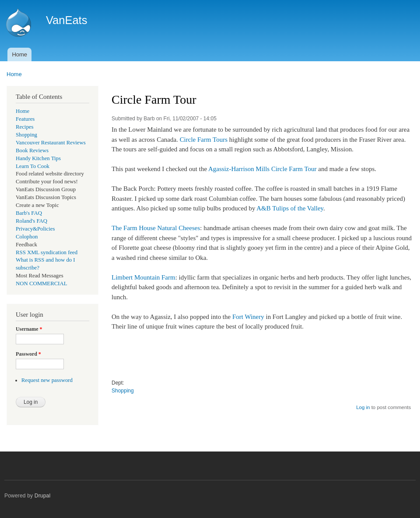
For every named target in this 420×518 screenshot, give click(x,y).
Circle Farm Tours (204, 140)
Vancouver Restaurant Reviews (51, 143)
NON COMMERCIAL (42, 283)
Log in (363, 407)
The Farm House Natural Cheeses (156, 228)
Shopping (26, 135)
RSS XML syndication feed (47, 252)
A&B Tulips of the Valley (290, 208)
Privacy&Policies (35, 229)
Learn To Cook (33, 166)
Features (25, 119)
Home (19, 54)
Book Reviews (32, 150)
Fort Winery (248, 317)
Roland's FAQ (31, 221)
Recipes (24, 127)
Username (29, 329)
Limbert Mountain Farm (143, 277)
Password (28, 354)
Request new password (47, 380)
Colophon (27, 237)
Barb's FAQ (29, 213)
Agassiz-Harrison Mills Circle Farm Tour (262, 169)
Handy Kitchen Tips (38, 158)
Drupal (43, 496)
